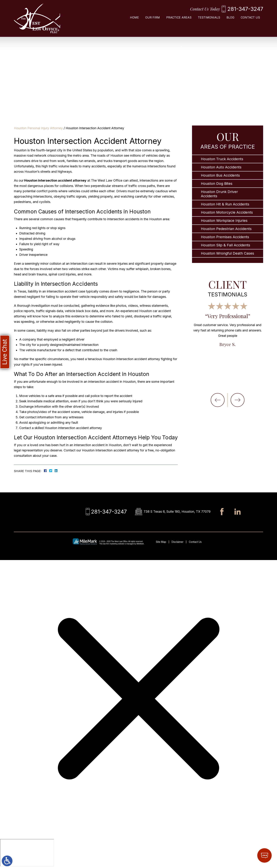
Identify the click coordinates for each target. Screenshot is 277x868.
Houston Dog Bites (217, 184)
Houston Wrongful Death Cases (227, 253)
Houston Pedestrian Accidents (226, 229)
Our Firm (153, 17)
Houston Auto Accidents (221, 167)
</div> (27, 853)
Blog (230, 17)
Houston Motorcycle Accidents (227, 212)
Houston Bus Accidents (220, 175)
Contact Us (250, 17)
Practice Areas (179, 17)
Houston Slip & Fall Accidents (226, 245)
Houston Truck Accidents (222, 159)
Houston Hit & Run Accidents (225, 204)
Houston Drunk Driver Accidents (219, 194)
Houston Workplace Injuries (224, 221)
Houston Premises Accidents (225, 237)
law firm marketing (110, 544)
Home (134, 17)
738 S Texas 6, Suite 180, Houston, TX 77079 (177, 512)
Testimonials (209, 17)
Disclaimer (178, 542)
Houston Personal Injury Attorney (38, 128)
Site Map (161, 542)
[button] (218, 400)
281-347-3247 (245, 9)
